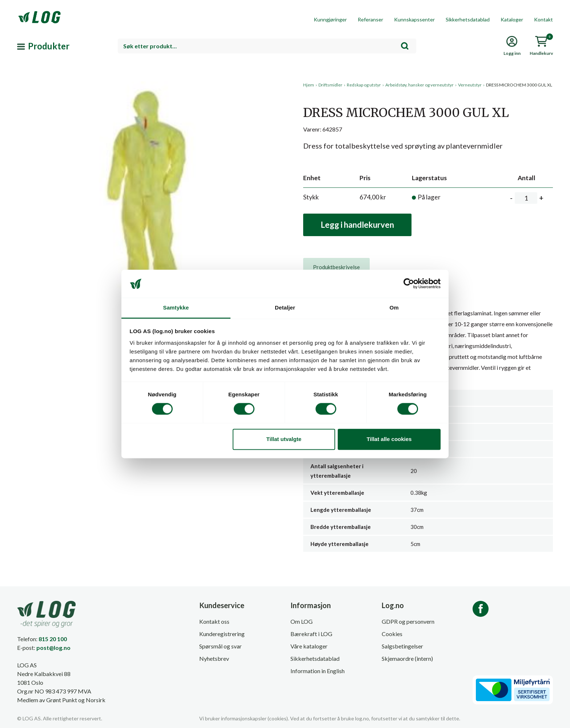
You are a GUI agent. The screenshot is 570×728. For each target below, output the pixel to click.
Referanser (370, 19)
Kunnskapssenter (414, 19)
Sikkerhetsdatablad (468, 19)
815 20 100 (53, 639)
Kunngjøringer (330, 19)
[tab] (336, 267)
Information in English (318, 671)
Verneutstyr (470, 85)
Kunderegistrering (222, 634)
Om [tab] (394, 308)
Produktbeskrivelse (336, 267)
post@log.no (53, 648)
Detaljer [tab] (285, 308)
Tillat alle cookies (389, 439)
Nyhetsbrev (214, 658)
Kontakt (543, 19)
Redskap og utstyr (364, 85)
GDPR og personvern (408, 621)
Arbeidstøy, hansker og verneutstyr (420, 85)
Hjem (309, 85)
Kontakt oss (214, 621)
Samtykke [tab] (176, 308)
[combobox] (267, 46)
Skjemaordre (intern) (407, 658)
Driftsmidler (330, 85)
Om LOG (302, 621)
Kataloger (512, 19)
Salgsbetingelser (402, 646)
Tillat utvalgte (284, 439)
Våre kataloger (309, 646)
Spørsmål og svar (220, 646)
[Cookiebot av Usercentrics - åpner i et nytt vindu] (409, 284)
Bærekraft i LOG (311, 634)
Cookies (392, 634)
